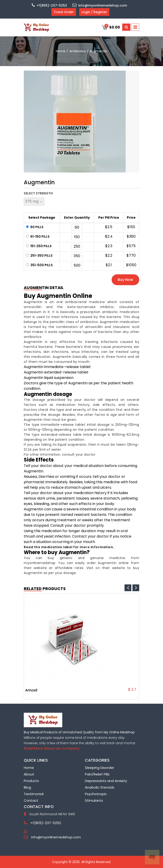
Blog (27, 787)
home (61, 51)
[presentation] (128, 588)
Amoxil (31, 690)
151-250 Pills (38, 246)
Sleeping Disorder (99, 768)
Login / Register (94, 12)
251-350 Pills (39, 256)
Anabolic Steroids (100, 787)
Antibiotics (78, 51)
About (29, 774)
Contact (31, 800)
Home (29, 768)
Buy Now (125, 280)
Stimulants (94, 800)
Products (31, 781)
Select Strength (38, 193)
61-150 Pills (37, 237)
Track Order (64, 12)
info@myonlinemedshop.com (100, 5)
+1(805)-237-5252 (49, 5)
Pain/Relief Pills (97, 774)
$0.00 (111, 27)
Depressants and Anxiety (106, 781)
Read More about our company (52, 748)
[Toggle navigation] (135, 27)
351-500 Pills (39, 265)
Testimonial (34, 794)
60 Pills (34, 227)
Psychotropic (96, 794)
